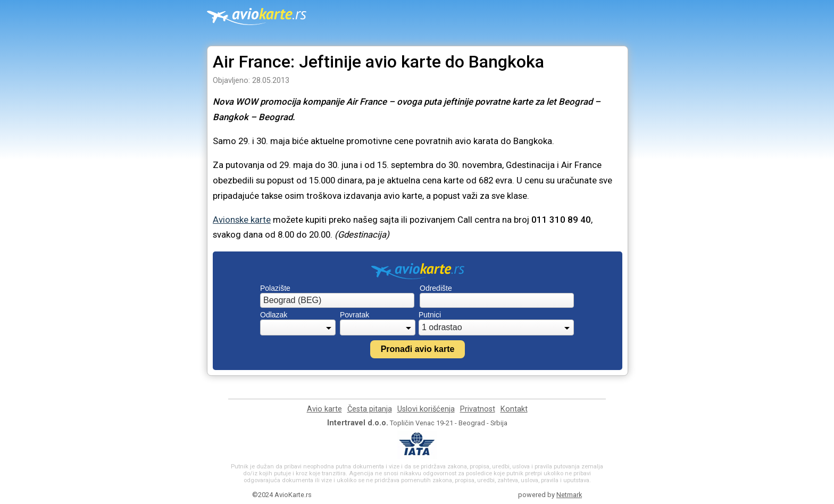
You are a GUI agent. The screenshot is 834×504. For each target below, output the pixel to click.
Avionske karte (242, 220)
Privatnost (478, 409)
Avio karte (324, 409)
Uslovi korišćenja (426, 409)
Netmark (569, 495)
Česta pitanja (370, 409)
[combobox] (337, 300)
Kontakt (514, 409)
